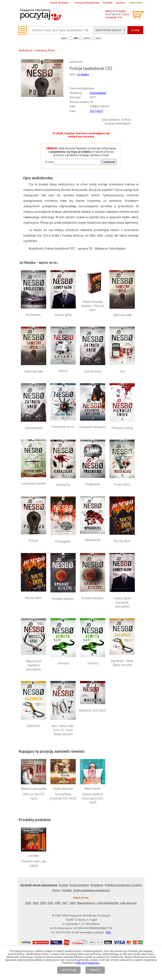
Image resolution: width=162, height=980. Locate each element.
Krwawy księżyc (63, 599)
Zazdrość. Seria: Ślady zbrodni (122, 619)
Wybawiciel (93, 540)
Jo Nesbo (83, 74)
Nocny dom (122, 541)
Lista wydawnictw (108, 772)
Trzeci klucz (122, 484)
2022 (58, 772)
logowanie (136, 3)
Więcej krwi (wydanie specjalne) (34, 621)
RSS (108, 802)
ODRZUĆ (95, 970)
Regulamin (97, 755)
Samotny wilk (122, 315)
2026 (28, 772)
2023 (50, 772)
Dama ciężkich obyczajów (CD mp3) (93, 691)
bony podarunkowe (87, 3)
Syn (122, 371)
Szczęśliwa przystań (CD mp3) (63, 689)
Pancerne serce (63, 427)
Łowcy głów (63, 315)
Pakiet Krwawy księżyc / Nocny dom (93, 306)
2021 (65, 772)
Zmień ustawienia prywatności (92, 760)
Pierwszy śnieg (122, 428)
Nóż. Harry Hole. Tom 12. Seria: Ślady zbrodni (63, 648)
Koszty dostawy (79, 755)
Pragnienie (93, 484)
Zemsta (63, 617)
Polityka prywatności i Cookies (123, 755)
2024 (43, 772)
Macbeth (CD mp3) (93, 644)
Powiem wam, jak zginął (34, 733)
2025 (36, 772)
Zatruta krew (93, 371)
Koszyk (63, 755)
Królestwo (34, 315)
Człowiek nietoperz (93, 427)
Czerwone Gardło (34, 484)
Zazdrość (34, 644)
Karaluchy (63, 485)
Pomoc (56, 760)
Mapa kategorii (86, 772)
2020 (73, 772)
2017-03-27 (97, 111)
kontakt (108, 3)
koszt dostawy (59, 3)
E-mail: (49, 162)
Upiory (63, 371)
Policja (34, 541)
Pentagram (63, 541)
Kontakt (67, 760)
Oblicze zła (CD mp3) (34, 689)
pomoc (121, 3)
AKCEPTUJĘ (69, 970)
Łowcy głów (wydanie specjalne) (122, 564)
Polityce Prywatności (87, 963)
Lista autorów (128, 772)
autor (87, 38)
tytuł (98, 38)
